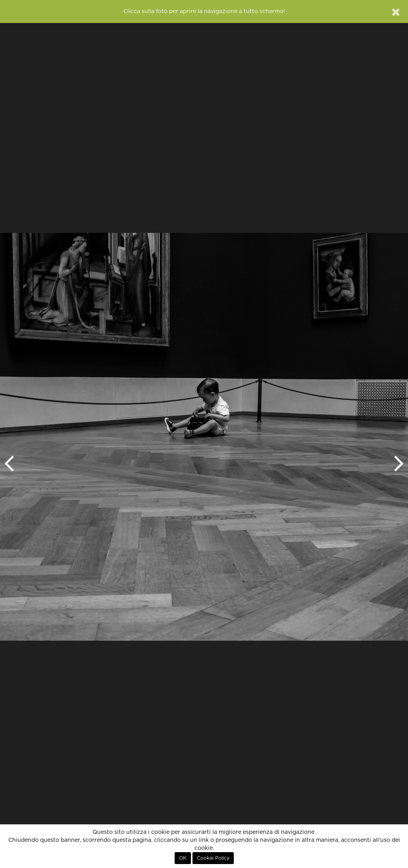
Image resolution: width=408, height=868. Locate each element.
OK (183, 858)
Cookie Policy (213, 858)
